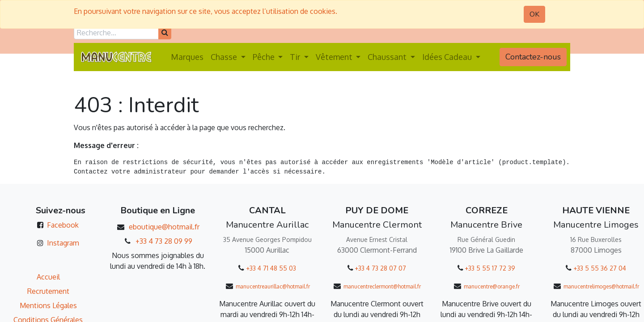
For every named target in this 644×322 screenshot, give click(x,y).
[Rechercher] (165, 33)
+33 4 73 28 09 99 (164, 241)
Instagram (63, 243)
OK (534, 14)
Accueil (48, 277)
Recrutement (48, 291)
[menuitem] (187, 57)
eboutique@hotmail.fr (164, 227)
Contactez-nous (533, 57)
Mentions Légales (48, 305)
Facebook (63, 225)
